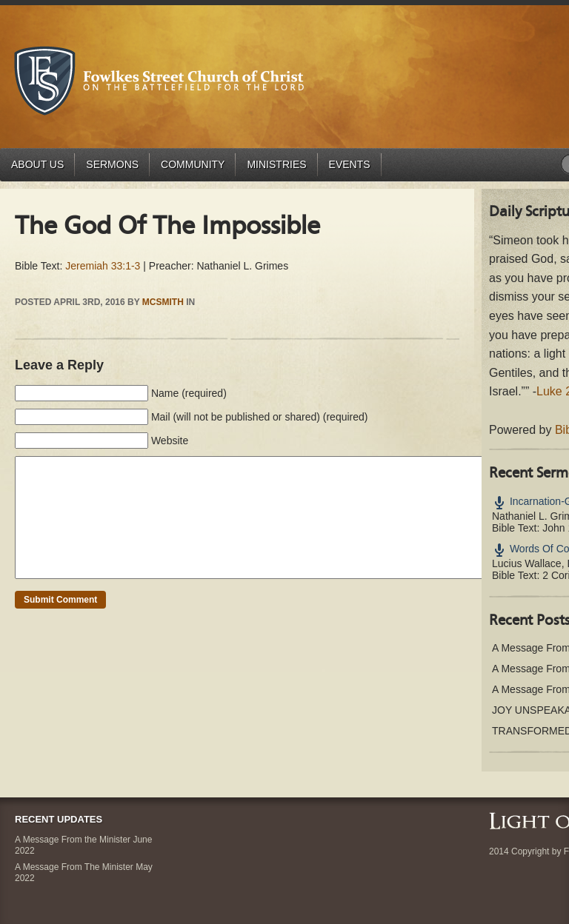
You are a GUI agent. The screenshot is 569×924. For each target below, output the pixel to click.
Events (350, 164)
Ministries (276, 164)
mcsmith (163, 302)
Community (193, 164)
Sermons (112, 164)
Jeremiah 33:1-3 (103, 266)
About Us (37, 164)
